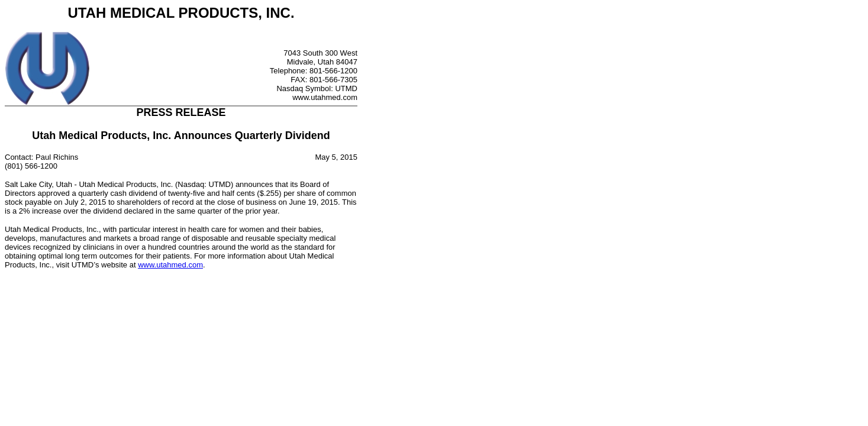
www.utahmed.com (170, 265)
